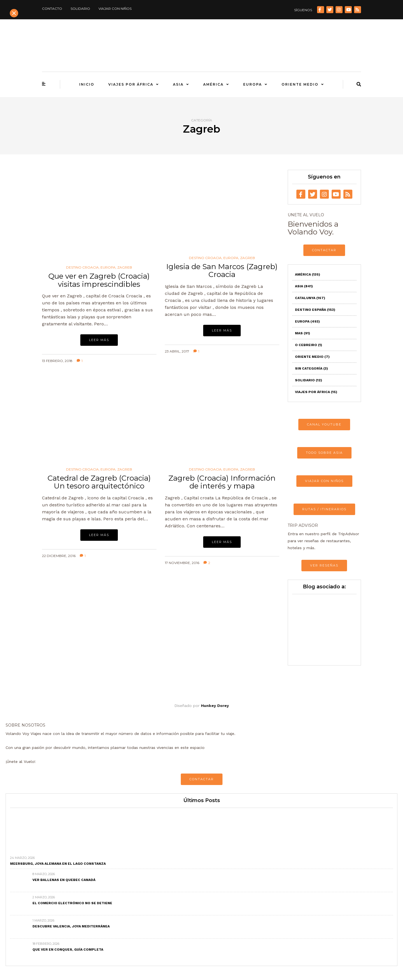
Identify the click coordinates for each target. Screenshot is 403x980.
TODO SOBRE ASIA (324, 453)
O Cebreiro (309, 345)
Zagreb (125, 267)
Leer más (99, 340)
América (213, 84)
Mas (303, 333)
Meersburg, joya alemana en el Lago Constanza (58, 864)
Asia (178, 84)
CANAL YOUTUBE (324, 424)
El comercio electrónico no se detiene (72, 903)
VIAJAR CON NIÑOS (324, 481)
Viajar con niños (115, 9)
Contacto (52, 9)
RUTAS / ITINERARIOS (324, 509)
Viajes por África (131, 84)
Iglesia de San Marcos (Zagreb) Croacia (222, 271)
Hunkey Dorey (215, 706)
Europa (253, 84)
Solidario (80, 9)
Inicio (87, 84)
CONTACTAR (324, 250)
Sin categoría (311, 368)
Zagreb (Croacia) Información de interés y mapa (222, 482)
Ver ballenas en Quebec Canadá (64, 880)
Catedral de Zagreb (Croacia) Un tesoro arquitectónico (99, 482)
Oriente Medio (300, 84)
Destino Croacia (82, 267)
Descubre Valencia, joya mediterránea (71, 926)
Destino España (315, 310)
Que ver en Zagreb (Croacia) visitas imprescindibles (99, 280)
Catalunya (310, 298)
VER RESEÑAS (324, 565)
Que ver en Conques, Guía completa (68, 950)
